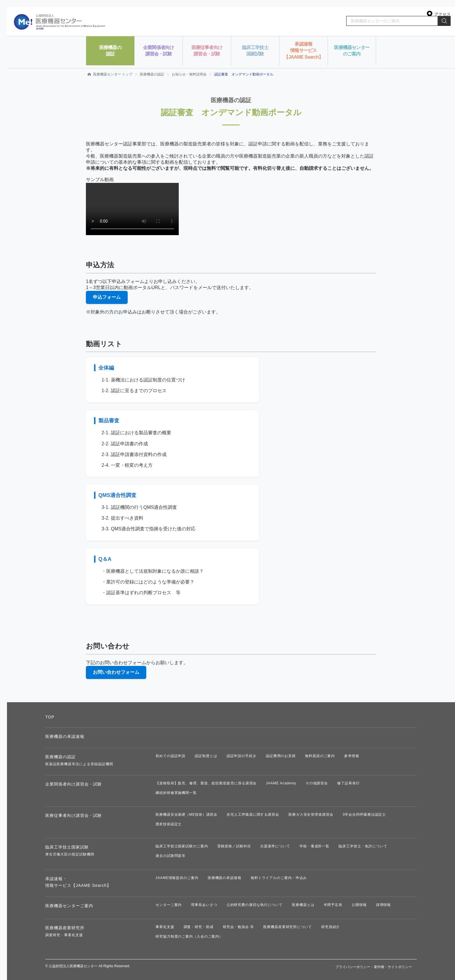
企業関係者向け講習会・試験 (74, 784)
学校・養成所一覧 (314, 846)
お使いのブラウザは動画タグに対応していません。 (132, 209)
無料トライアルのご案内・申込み (279, 878)
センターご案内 (169, 905)
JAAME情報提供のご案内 (177, 878)
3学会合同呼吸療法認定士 (364, 815)
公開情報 (359, 905)
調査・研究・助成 (199, 927)
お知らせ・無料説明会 (189, 74)
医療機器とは (303, 905)
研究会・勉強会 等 (238, 927)
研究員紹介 (331, 927)
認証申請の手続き (242, 756)
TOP (50, 717)
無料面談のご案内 (320, 756)
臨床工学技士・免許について (363, 846)
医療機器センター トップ (113, 74)
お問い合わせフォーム (116, 672)
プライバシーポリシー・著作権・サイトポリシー (374, 967)
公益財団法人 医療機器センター (60, 21)
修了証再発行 (348, 783)
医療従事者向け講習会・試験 (74, 815)
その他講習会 (317, 783)
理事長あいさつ (204, 905)
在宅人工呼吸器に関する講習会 (253, 815)
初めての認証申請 (170, 756)
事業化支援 (165, 927)
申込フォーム (107, 297)
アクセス (443, 14)
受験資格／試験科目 (234, 846)
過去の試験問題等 (170, 856)
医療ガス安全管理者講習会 (311, 815)
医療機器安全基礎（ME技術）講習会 (186, 815)
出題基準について (275, 846)
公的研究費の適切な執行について (255, 905)
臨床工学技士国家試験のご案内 (182, 846)
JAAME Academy (281, 783)
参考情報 (352, 756)
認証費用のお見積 (281, 756)
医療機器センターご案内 (69, 906)
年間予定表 (333, 905)
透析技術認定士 (169, 824)
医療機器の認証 (152, 74)
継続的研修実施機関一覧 (176, 793)
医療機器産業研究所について (288, 927)
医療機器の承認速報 (65, 736)
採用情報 (384, 905)
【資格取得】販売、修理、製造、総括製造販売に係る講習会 (206, 783)
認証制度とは (206, 756)
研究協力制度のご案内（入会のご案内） (189, 936)
